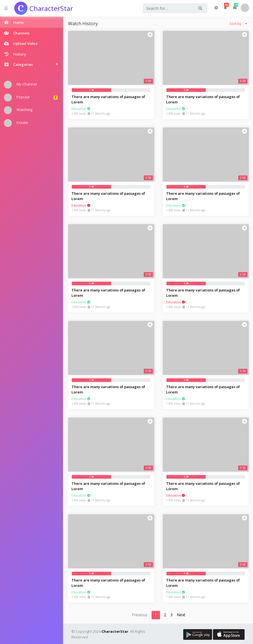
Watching (18, 110)
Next (181, 615)
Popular (31, 98)
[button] (225, 8)
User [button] (245, 8)
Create (16, 123)
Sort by (239, 24)
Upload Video (216, 8)
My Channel (20, 85)
